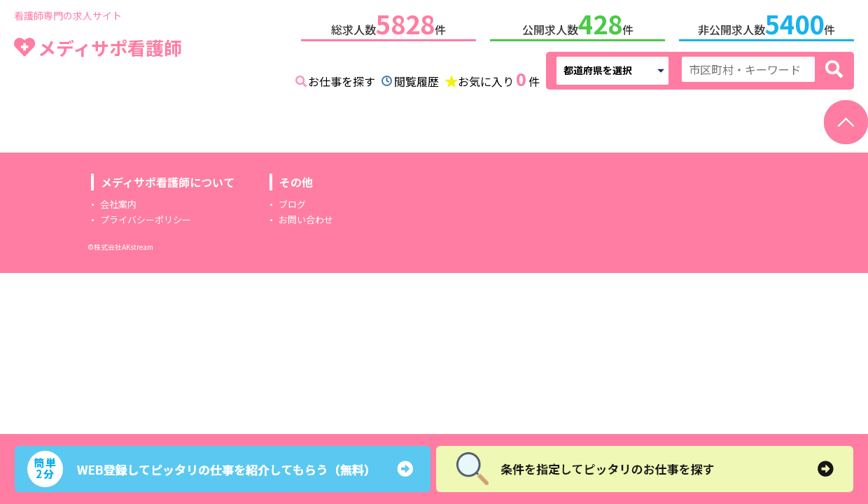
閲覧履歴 (416, 78)
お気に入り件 (499, 77)
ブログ (292, 201)
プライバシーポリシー (146, 217)
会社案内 (118, 201)
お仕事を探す (342, 78)
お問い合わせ (306, 217)
